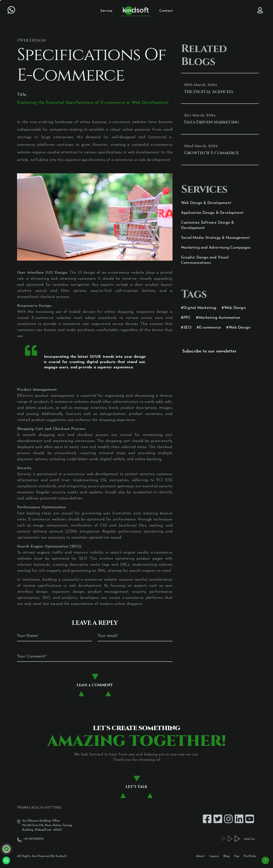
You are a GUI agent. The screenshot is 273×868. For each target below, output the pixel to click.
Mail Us (247, 839)
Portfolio (250, 856)
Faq (237, 856)
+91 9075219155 (30, 839)
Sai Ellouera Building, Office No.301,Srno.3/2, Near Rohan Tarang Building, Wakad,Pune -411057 (45, 825)
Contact (166, 11)
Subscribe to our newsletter (209, 351)
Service (106, 11)
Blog (226, 856)
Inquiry (214, 856)
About (200, 856)
